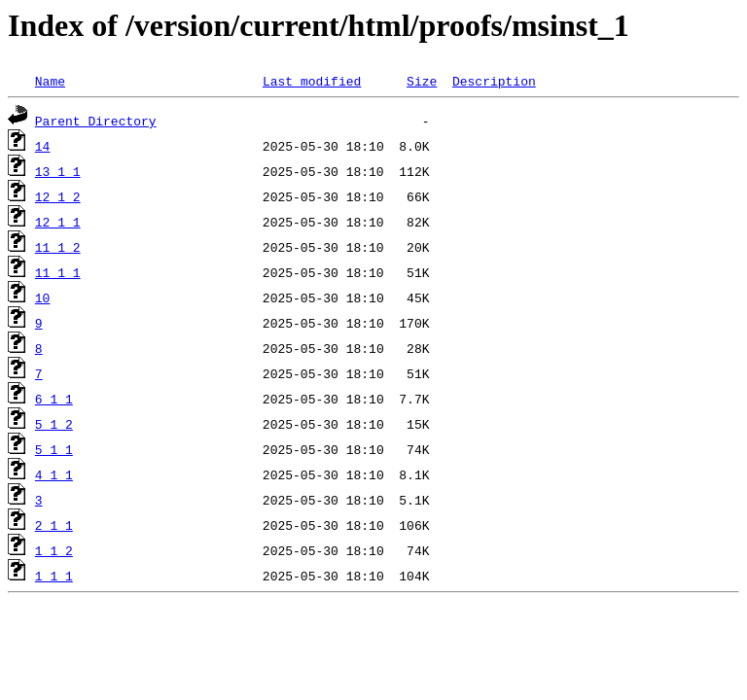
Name (50, 81)
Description (494, 81)
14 (43, 146)
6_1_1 (54, 399)
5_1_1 (54, 449)
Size (422, 81)
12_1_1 (58, 222)
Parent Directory (96, 121)
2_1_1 (54, 525)
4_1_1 (54, 474)
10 (43, 297)
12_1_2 (58, 196)
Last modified (312, 81)
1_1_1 (54, 576)
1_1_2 (54, 550)
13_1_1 (58, 171)
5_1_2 (54, 424)
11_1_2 (58, 247)
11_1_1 (58, 272)
